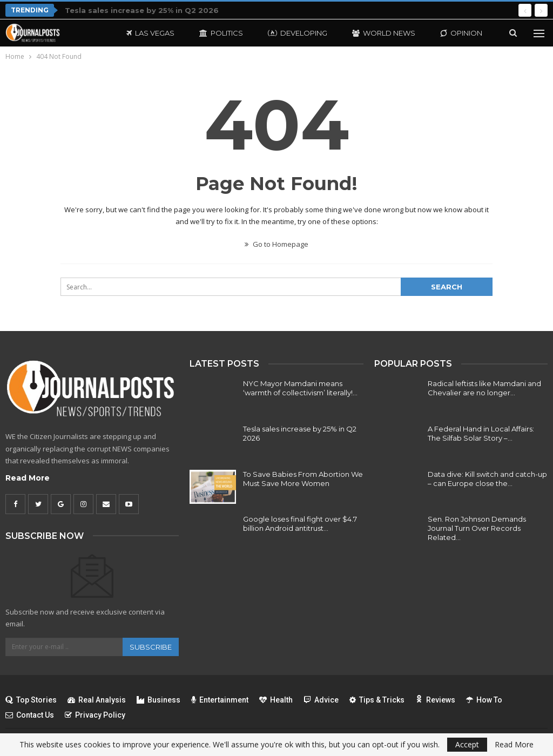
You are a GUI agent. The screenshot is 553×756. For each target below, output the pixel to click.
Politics (221, 33)
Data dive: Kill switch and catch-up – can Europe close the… (487, 479)
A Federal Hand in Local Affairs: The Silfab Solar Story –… (481, 433)
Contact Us (30, 715)
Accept (467, 744)
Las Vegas (150, 33)
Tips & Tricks (377, 700)
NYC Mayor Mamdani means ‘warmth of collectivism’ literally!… (300, 388)
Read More (28, 478)
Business (159, 700)
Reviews (435, 700)
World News (384, 33)
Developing (298, 33)
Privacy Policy (95, 715)
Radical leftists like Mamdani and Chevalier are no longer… (484, 388)
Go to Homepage (276, 244)
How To (484, 700)
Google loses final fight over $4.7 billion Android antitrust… (300, 524)
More (451, 33)
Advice (321, 700)
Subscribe (151, 647)
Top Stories (31, 700)
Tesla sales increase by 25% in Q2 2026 (142, 10)
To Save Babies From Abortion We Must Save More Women (303, 479)
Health (276, 700)
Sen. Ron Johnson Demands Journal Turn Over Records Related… (477, 528)
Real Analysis (97, 700)
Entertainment (220, 700)
